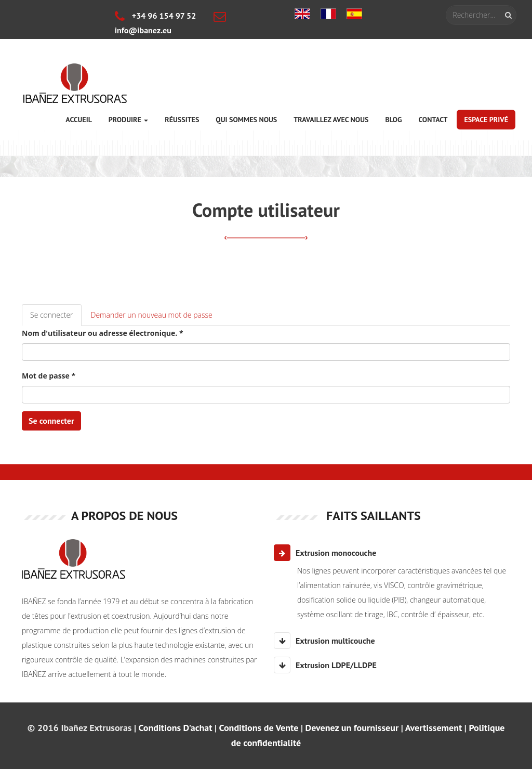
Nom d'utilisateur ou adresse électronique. (103, 333)
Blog (393, 120)
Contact (433, 120)
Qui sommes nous (246, 120)
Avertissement (434, 728)
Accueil (79, 120)
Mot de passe (49, 376)
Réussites (182, 120)
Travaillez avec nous (331, 120)
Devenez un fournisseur (352, 728)
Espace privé (486, 120)
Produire (128, 120)
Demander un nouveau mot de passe (152, 315)
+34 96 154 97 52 (156, 16)
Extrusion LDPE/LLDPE (325, 665)
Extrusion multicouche (324, 641)
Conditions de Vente (259, 728)
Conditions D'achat (175, 728)
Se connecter (56, 318)
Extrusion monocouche (325, 553)
